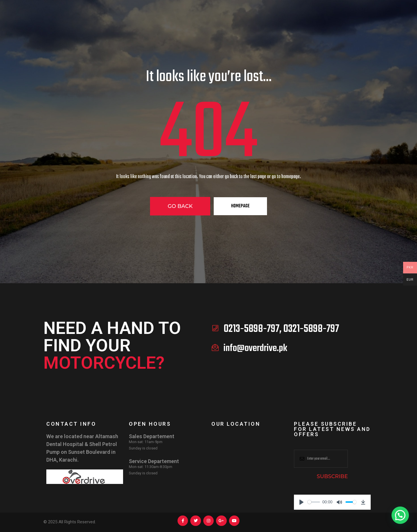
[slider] (314, 502)
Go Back (180, 206)
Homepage (240, 206)
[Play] (301, 502)
